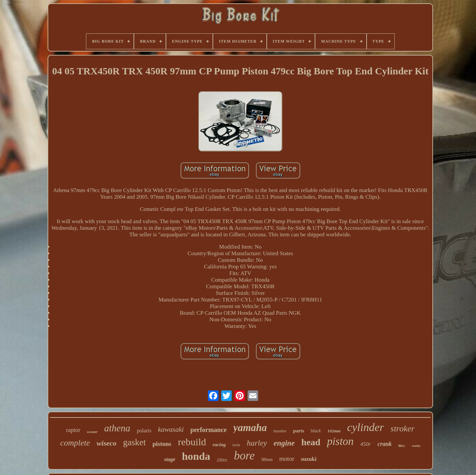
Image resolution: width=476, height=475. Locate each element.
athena (117, 428)
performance (209, 430)
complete (75, 443)
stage (170, 459)
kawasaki (171, 429)
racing (219, 445)
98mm (267, 460)
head (311, 442)
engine (284, 443)
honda (196, 456)
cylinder (365, 427)
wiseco (106, 443)
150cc (222, 460)
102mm (334, 431)
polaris (144, 431)
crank (385, 444)
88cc (402, 446)
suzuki (309, 459)
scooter (92, 432)
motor (287, 459)
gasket (134, 442)
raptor (73, 430)
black (316, 431)
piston (340, 441)
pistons (162, 444)
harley (257, 443)
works (416, 446)
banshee (280, 431)
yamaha (250, 428)
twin (236, 445)
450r (366, 444)
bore (244, 456)
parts (299, 431)
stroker (403, 429)
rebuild (192, 442)
